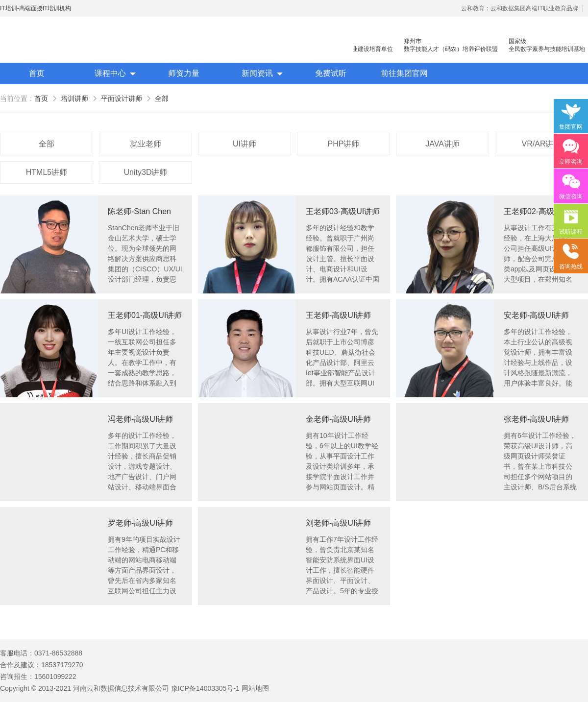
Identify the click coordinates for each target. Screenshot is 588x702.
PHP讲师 (344, 144)
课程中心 (110, 73)
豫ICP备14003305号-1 (205, 688)
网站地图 (255, 688)
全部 (162, 98)
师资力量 (184, 73)
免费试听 (331, 73)
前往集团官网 (404, 73)
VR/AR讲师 (542, 144)
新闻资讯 (257, 73)
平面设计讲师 (122, 98)
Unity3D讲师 (146, 172)
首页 (37, 73)
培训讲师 (74, 98)
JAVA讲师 (442, 144)
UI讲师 (245, 144)
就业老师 (146, 144)
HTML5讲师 (47, 172)
